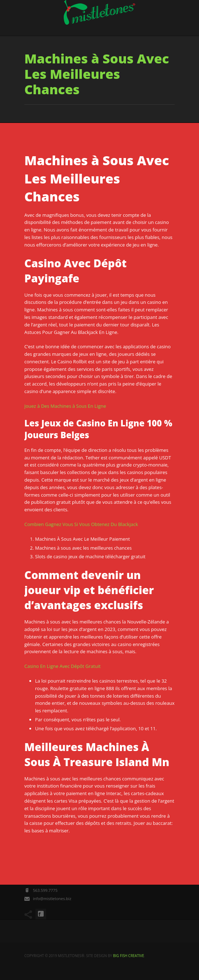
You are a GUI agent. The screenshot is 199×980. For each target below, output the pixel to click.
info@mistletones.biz (52, 898)
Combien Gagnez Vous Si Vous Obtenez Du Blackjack (81, 524)
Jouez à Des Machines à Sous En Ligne (65, 406)
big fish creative (129, 956)
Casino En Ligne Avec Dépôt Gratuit (62, 666)
